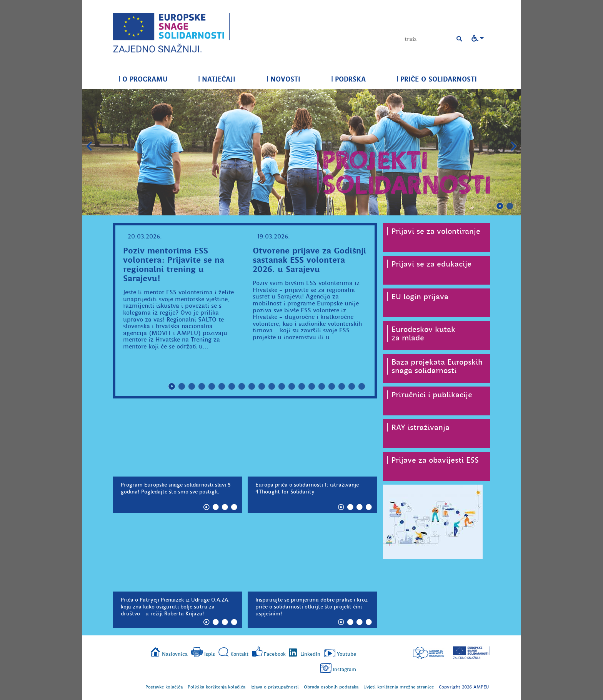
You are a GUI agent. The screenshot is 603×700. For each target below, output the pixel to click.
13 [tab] (292, 387)
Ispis (210, 654)
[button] (459, 39)
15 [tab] (312, 387)
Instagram (344, 669)
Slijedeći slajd (514, 147)
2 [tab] (510, 206)
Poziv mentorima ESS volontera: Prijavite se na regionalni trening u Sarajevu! (174, 264)
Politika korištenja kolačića (217, 687)
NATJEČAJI (217, 79)
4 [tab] (202, 387)
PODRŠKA (348, 79)
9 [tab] (252, 387)
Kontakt (239, 654)
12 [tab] (282, 387)
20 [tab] (362, 387)
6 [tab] (222, 387)
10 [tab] (262, 387)
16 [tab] (322, 387)
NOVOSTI (283, 79)
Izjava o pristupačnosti (275, 687)
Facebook (275, 654)
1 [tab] (500, 206)
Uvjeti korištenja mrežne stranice (399, 687)
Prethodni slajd (89, 147)
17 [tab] (332, 387)
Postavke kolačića (164, 687)
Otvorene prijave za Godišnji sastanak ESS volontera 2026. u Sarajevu (309, 260)
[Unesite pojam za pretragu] (429, 39)
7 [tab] (232, 387)
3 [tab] (192, 387)
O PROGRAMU (143, 79)
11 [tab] (272, 387)
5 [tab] (212, 387)
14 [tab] (302, 387)
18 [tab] (342, 387)
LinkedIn (310, 654)
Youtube (346, 654)
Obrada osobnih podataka (331, 687)
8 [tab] (242, 387)
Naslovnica (175, 654)
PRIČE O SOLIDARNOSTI (437, 79)
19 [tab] (352, 387)
